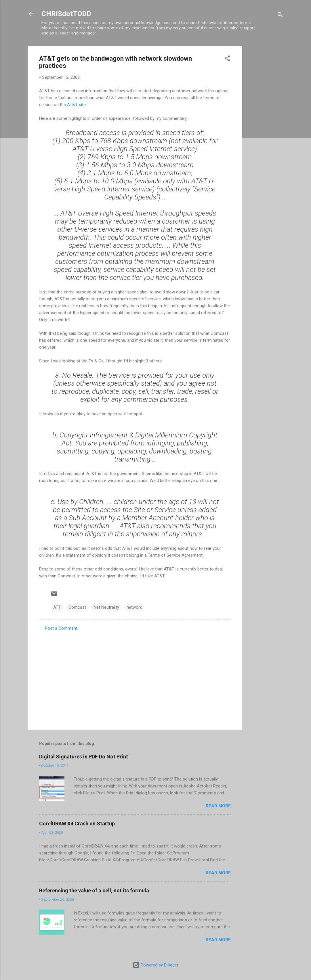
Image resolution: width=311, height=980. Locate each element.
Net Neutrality (106, 607)
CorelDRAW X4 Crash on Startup (77, 824)
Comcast (77, 607)
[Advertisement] (265, 132)
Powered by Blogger (155, 965)
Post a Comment (61, 628)
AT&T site (76, 105)
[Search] (280, 16)
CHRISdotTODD (66, 14)
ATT (57, 607)
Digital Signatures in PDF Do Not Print (84, 757)
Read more (218, 806)
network (134, 607)
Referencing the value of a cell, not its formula (94, 890)
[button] (227, 59)
